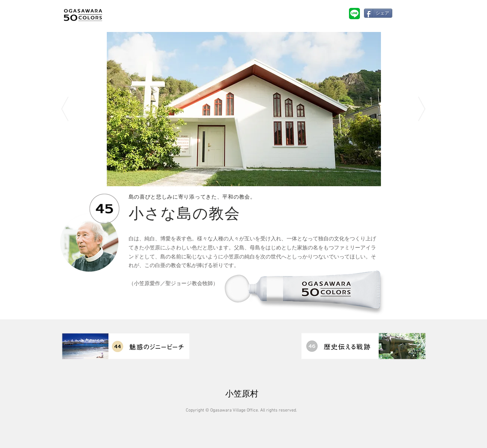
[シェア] (378, 13)
